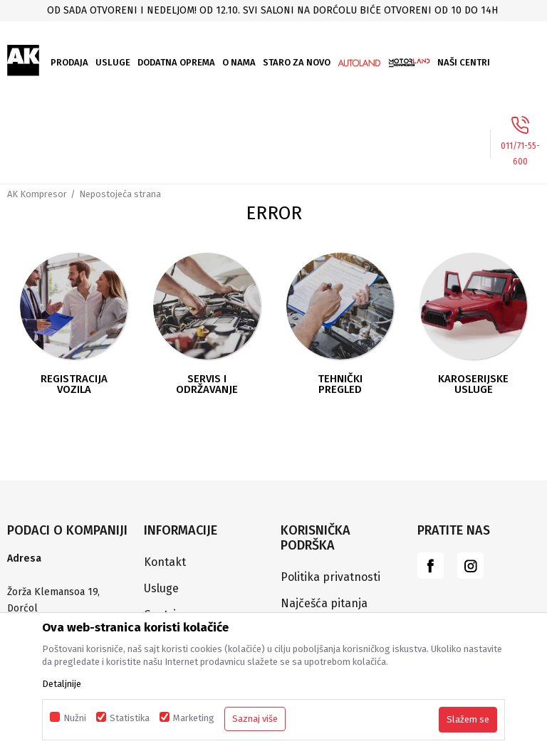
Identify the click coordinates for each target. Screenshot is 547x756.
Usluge (161, 588)
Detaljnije (62, 684)
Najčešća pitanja (324, 603)
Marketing (194, 718)
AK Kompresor (37, 194)
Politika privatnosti (330, 577)
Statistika (130, 718)
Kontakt (165, 562)
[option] (273, 10)
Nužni (75, 718)
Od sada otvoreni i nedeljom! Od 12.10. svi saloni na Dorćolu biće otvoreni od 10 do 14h (272, 10)
